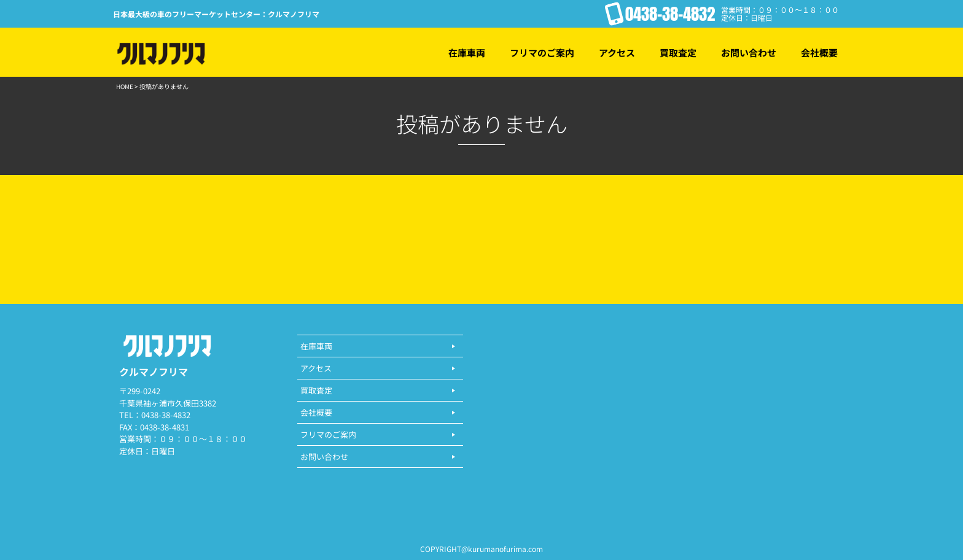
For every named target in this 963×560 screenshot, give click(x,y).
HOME (125, 86)
